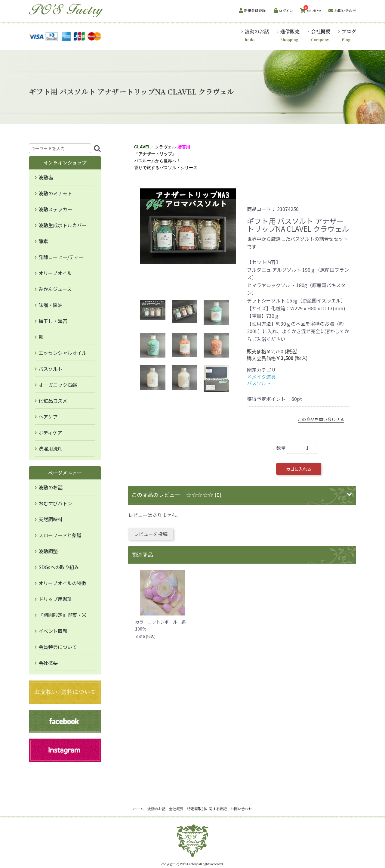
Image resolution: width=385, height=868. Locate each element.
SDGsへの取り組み (59, 567)
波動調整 (48, 551)
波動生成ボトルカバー (63, 225)
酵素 (43, 241)
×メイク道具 (261, 377)
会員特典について (58, 647)
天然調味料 (51, 519)
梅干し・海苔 (53, 321)
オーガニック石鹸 (58, 385)
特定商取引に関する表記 (207, 809)
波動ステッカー (55, 209)
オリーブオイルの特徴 (62, 583)
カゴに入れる (299, 469)
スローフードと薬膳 (60, 535)
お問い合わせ (241, 809)
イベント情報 (53, 631)
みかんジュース (55, 289)
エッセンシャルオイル (63, 353)
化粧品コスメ (53, 401)
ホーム (138, 809)
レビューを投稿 (151, 534)
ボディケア (50, 432)
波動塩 (46, 177)
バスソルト (51, 369)
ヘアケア (48, 417)
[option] (188, 226)
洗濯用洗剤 (51, 448)
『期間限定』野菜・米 (63, 615)
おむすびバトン (55, 503)
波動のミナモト (55, 193)
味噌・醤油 (51, 305)
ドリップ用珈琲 (55, 599)
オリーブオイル (55, 273)
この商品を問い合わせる (321, 419)
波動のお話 (51, 487)
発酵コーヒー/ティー (61, 257)
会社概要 (48, 663)
